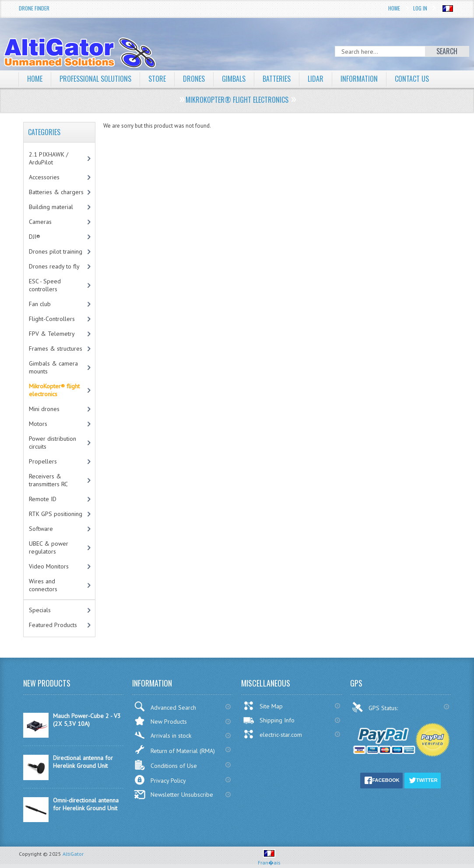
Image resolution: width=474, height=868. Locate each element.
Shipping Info (269, 720)
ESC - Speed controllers (45, 285)
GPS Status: (376, 707)
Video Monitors (49, 566)
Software (41, 529)
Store (157, 79)
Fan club (40, 304)
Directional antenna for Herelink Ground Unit (83, 762)
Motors (38, 424)
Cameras (40, 222)
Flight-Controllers (52, 319)
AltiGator (73, 854)
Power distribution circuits (53, 443)
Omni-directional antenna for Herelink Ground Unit (86, 804)
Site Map (263, 706)
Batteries (277, 79)
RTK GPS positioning (56, 514)
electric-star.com (272, 734)
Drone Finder (34, 8)
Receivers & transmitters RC (48, 480)
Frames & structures (56, 349)
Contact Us (412, 79)
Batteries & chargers (56, 192)
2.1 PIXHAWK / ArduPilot (49, 158)
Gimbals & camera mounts (53, 367)
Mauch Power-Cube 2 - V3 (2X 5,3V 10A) (87, 720)
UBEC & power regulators (49, 547)
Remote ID (43, 499)
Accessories (44, 177)
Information (359, 79)
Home (394, 8)
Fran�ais (269, 859)
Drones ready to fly (54, 266)
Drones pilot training (56, 251)
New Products (160, 721)
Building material (51, 207)
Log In (420, 8)
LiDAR (316, 79)
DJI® (35, 237)
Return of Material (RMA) (174, 749)
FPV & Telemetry (52, 334)
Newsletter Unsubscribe (174, 795)
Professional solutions (95, 79)
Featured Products (53, 625)
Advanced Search (165, 706)
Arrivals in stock (163, 735)
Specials (40, 610)
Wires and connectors (43, 585)
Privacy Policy (160, 780)
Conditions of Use (165, 765)
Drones (194, 79)
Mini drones (44, 409)
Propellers (43, 461)
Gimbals (234, 79)
